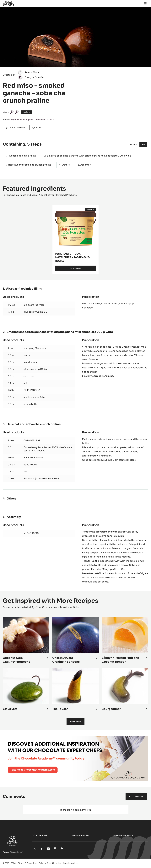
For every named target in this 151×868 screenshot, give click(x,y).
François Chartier (35, 77)
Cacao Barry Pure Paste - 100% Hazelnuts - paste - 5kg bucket (48, 449)
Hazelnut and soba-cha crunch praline (30, 165)
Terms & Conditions (28, 863)
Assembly (86, 165)
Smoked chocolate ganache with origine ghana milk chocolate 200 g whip (89, 156)
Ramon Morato (33, 72)
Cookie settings (71, 863)
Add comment (136, 797)
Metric (134, 144)
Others (66, 165)
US (143, 144)
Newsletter (81, 835)
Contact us (40, 835)
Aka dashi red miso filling (22, 156)
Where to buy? (123, 835)
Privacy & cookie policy (50, 863)
